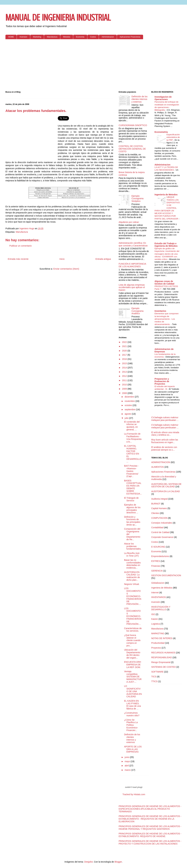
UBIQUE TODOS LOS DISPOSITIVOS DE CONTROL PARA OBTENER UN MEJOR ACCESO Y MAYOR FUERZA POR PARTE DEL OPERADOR (167, 208)
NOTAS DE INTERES (162, 638)
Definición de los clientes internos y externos (140, 99)
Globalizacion (158, 583)
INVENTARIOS (159, 597)
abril (127, 766)
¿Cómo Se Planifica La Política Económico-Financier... (131, 725)
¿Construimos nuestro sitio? (132, 714)
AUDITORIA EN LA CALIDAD (166, 491)
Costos (93, 37)
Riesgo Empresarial (161, 662)
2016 (125, 359)
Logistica (156, 624)
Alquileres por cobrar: (129, 222)
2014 (125, 368)
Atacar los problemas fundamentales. (133, 546)
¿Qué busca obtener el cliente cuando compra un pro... (132, 640)
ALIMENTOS (158, 467)
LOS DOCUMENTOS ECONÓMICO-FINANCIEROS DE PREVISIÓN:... (133, 596)
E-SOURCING (158, 547)
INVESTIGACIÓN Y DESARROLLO (161, 608)
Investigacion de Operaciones (163, 98)
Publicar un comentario (20, 246)
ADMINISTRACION (161, 462)
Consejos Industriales (162, 523)
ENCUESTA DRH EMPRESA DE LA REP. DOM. (133, 665)
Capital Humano (159, 508)
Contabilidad (157, 527)
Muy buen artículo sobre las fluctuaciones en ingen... (165, 441)
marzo (128, 770)
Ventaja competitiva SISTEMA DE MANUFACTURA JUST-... (133, 677)
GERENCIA (157, 571)
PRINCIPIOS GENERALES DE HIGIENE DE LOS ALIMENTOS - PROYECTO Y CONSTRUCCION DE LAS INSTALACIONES (150, 842)
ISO (153, 614)
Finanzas (156, 566)
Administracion (108, 37)
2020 (125, 351)
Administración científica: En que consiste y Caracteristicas (133, 244)
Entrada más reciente (18, 259)
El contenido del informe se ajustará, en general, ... (132, 426)
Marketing (37, 37)
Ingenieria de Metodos (166, 195)
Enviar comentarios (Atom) (66, 269)
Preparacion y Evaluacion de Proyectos (162, 381)
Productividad (158, 643)
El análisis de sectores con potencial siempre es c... (164, 448)
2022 (125, 342)
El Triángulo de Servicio (131, 499)
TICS (154, 677)
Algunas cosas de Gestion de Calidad (165, 282)
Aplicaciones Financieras (130, 37)
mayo (128, 761)
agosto (128, 414)
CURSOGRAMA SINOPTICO (133, 125)
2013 (125, 372)
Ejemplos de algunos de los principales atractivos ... (132, 509)
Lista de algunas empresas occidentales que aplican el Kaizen (132, 287)
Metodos (67, 37)
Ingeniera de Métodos (162, 588)
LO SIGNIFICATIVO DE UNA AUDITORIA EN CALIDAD (133, 691)
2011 (125, 380)
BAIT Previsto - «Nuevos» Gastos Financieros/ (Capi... (131, 471)
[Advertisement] (93, 66)
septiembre (130, 409)
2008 (125, 393)
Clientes (155, 513)
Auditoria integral (160, 499)
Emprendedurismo (160, 556)
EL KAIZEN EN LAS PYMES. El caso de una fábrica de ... (133, 705)
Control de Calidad (160, 532)
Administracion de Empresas (164, 350)
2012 (125, 376)
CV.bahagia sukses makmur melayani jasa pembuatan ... (165, 419)
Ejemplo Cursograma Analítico (138, 311)
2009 (125, 389)
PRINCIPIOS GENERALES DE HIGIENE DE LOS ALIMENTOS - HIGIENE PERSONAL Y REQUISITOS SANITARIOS (150, 828)
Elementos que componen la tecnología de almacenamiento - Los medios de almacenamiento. (167, 319)
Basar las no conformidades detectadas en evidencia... (132, 564)
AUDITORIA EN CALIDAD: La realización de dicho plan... (132, 576)
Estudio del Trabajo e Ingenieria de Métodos (166, 245)
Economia (80, 37)
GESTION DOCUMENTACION (166, 575)
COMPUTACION (159, 518)
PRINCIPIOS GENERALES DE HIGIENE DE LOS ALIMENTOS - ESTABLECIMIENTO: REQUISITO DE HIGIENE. (150, 835)
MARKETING (158, 633)
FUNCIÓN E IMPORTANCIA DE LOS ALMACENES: (132, 265)
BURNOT (156, 504)
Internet (155, 593)
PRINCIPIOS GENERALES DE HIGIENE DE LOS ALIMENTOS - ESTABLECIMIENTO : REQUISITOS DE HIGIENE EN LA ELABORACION (150, 819)
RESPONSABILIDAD (162, 657)
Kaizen (155, 619)
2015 (125, 363)
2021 (125, 346)
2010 (125, 385)
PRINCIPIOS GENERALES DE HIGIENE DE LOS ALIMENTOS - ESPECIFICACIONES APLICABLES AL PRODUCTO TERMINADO (150, 809)
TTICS (154, 681)
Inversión (156, 602)
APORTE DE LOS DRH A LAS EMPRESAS (133, 749)
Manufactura (52, 37)
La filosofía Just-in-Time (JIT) (132, 554)
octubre (129, 405)
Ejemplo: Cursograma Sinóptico (138, 199)
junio (127, 757)
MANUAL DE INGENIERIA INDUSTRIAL (58, 18)
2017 (125, 355)
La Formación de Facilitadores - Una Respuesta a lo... (133, 438)
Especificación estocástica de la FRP (173, 137)
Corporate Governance (162, 537)
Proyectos (156, 648)
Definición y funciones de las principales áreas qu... (132, 521)
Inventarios (160, 311)
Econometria (161, 132)
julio (127, 418)
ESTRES (156, 561)
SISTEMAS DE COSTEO (164, 667)
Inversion (23, 37)
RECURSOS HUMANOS (163, 653)
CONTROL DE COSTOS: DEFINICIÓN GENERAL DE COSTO (132, 149)
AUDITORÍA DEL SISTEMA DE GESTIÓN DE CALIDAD (166, 485)
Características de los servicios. (133, 630)
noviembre (130, 401)
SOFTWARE (157, 672)
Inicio (62, 259)
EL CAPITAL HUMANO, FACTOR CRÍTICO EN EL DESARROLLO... (133, 454)
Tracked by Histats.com (134, 794)
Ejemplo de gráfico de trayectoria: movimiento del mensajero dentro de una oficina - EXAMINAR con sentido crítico (167, 254)
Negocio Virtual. (132, 584)
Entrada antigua (103, 259)
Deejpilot (88, 862)
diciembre (130, 397)
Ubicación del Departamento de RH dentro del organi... (132, 654)
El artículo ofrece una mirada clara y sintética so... (165, 434)
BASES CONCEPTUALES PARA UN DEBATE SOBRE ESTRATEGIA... (133, 487)
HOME (11, 37)
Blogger (118, 862)
